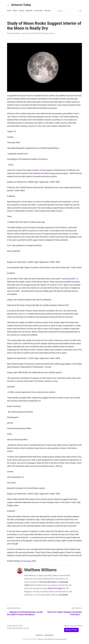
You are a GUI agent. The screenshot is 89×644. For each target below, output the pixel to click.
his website (64, 595)
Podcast (21, 11)
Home (9, 11)
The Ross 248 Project (48, 583)
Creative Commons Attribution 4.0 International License (52, 640)
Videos (15, 11)
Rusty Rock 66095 (69, 279)
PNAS (35, 562)
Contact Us (39, 636)
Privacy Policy (49, 636)
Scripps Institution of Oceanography (41, 171)
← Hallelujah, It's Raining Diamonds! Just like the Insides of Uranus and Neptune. (25, 614)
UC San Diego (26, 562)
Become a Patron (71, 630)
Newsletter (29, 11)
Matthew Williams (15, 34)
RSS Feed (47, 11)
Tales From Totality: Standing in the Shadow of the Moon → (65, 614)
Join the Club (39, 11)
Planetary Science (49, 34)
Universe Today (20, 5)
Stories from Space (55, 589)
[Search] (80, 11)
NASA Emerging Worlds (57, 174)
